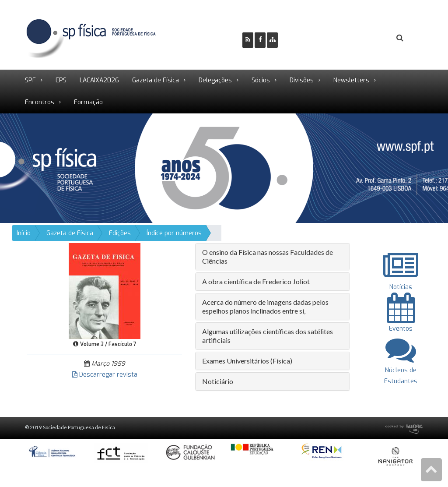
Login (364, 38)
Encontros (40, 102)
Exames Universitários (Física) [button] (247, 361)
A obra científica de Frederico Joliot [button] (256, 281)
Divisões (302, 80)
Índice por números (174, 233)
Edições (120, 233)
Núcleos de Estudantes (401, 370)
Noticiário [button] (218, 381)
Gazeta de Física (156, 80)
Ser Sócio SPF (314, 38)
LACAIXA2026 (99, 80)
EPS (61, 80)
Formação (88, 102)
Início (24, 233)
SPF (30, 80)
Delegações (215, 80)
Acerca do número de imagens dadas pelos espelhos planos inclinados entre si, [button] (265, 306)
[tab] (273, 257)
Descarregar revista (105, 375)
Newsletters (351, 80)
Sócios (261, 80)
